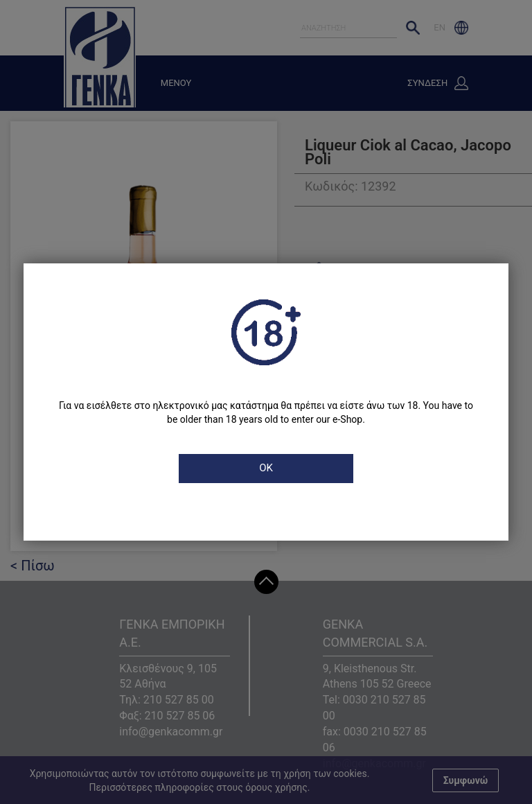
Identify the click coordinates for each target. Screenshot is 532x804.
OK (266, 468)
